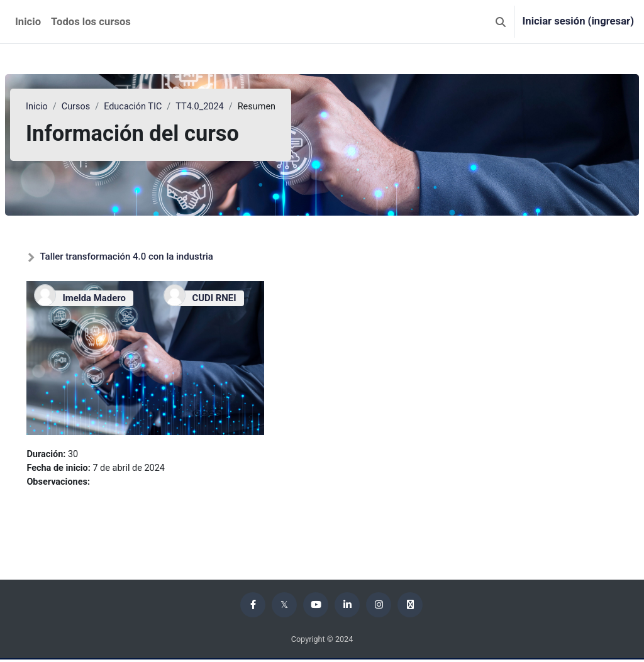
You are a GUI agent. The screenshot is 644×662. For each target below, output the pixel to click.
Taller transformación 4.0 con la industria (157, 257)
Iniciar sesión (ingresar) (578, 21)
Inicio (67, 107)
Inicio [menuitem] (28, 22)
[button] (501, 22)
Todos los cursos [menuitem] (91, 22)
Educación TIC (166, 107)
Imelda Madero (124, 298)
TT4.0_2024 (234, 107)
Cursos (107, 107)
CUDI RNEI (221, 298)
